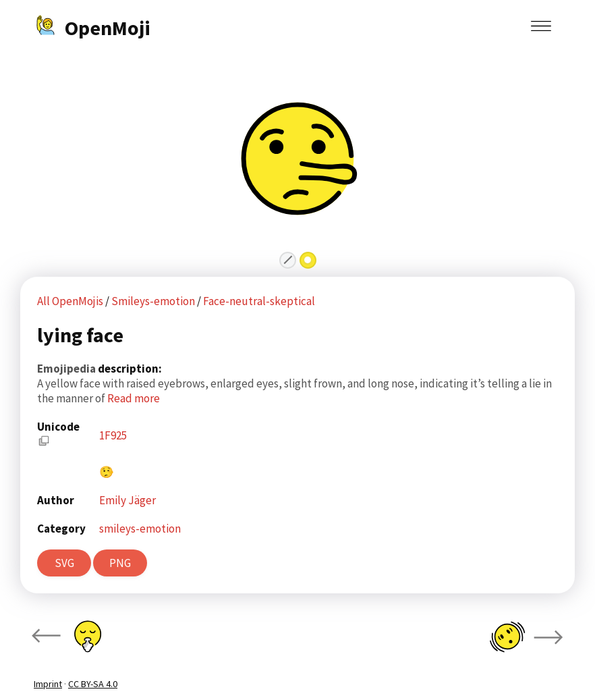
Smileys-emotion (154, 301)
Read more (134, 398)
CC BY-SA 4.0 (93, 684)
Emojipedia (67, 369)
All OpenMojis (70, 301)
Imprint (48, 684)
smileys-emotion (140, 529)
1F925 (113, 435)
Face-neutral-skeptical (259, 301)
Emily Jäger (128, 500)
